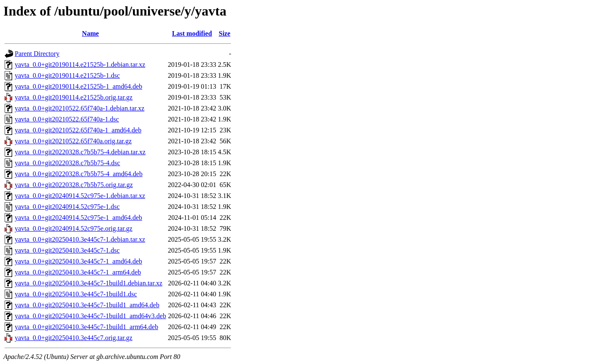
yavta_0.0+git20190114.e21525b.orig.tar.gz (74, 97)
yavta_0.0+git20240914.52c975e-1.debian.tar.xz (80, 196)
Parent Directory (37, 54)
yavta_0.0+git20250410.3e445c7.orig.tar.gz (74, 338)
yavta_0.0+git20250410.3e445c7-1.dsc (67, 250)
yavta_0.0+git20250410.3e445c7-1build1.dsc (76, 294)
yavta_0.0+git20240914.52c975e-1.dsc (67, 207)
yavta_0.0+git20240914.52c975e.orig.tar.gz (74, 228)
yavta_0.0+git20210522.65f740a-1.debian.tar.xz (80, 108)
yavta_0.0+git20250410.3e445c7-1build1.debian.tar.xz (89, 283)
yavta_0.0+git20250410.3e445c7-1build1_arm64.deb (86, 327)
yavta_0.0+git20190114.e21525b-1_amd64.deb (78, 86)
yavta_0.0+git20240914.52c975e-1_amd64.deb (78, 218)
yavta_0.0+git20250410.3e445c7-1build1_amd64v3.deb (90, 316)
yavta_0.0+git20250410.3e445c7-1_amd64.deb (78, 261)
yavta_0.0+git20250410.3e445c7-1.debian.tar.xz (80, 239)
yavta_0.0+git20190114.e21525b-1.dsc (67, 75)
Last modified (192, 33)
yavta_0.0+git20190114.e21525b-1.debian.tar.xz (80, 65)
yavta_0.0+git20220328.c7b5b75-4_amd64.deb (79, 174)
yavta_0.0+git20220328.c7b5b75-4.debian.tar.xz (80, 152)
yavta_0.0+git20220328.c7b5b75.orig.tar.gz (74, 185)
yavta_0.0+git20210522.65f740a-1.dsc (67, 119)
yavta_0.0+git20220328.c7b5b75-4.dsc (67, 163)
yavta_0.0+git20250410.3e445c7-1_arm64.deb (78, 272)
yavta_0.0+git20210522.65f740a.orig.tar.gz (73, 141)
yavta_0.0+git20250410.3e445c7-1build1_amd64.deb (87, 305)
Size (225, 33)
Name (90, 33)
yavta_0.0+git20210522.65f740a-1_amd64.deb (78, 130)
